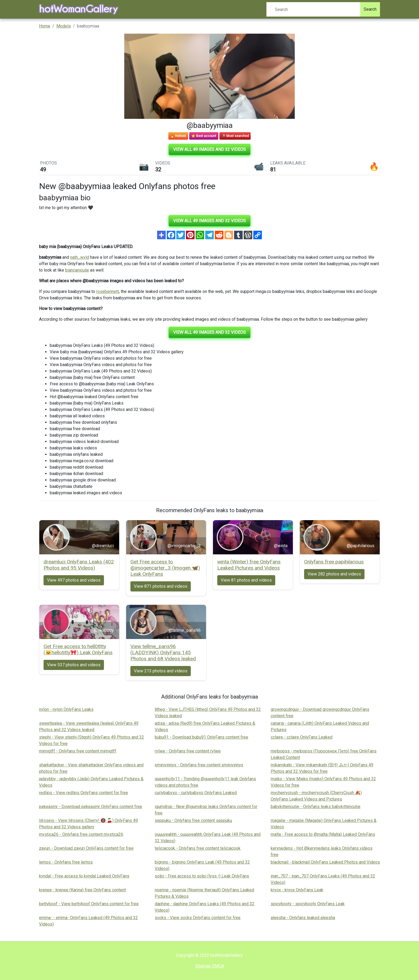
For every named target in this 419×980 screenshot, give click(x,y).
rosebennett (108, 291)
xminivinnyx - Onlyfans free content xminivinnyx (199, 765)
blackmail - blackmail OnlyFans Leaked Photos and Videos (325, 862)
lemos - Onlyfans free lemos (66, 862)
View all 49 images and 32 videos (210, 149)
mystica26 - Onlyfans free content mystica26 (81, 834)
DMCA (218, 966)
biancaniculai (77, 270)
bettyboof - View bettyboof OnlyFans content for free (89, 904)
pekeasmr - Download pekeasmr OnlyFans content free (91, 807)
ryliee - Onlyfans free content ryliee (188, 751)
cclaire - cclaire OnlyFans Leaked (302, 737)
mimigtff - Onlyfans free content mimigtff (78, 751)
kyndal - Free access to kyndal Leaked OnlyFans (84, 876)
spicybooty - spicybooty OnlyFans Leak (308, 904)
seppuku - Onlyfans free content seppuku (193, 820)
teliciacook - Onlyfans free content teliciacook (198, 848)
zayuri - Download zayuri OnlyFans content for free (86, 848)
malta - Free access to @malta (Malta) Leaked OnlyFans (323, 834)
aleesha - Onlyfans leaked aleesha (303, 918)
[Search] (313, 9)
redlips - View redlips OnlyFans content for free (84, 793)
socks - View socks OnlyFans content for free (198, 918)
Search (370, 9)
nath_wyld (79, 257)
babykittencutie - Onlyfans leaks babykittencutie (316, 807)
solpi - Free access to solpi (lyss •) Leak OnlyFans (202, 876)
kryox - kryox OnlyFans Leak (297, 890)
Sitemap (203, 966)
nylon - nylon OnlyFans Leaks (66, 709)
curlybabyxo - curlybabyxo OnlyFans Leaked (196, 793)
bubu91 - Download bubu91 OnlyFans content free (201, 737)
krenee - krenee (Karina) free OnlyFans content (82, 890)
